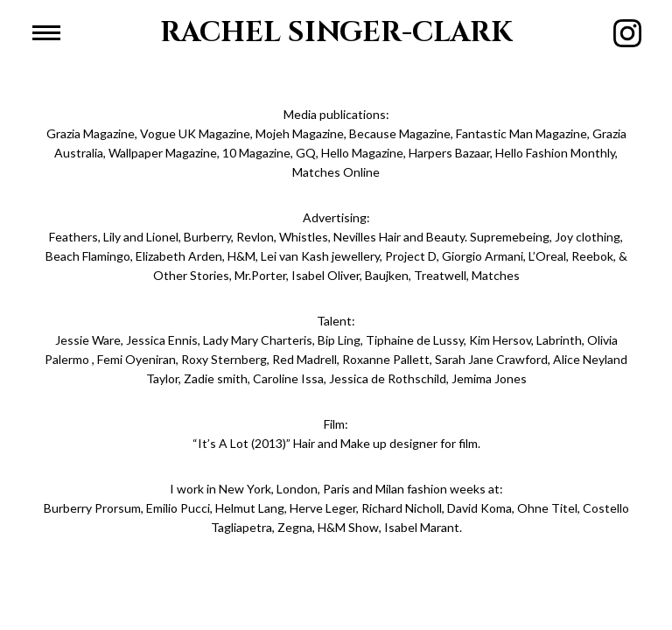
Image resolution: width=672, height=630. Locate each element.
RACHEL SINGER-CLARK (336, 33)
